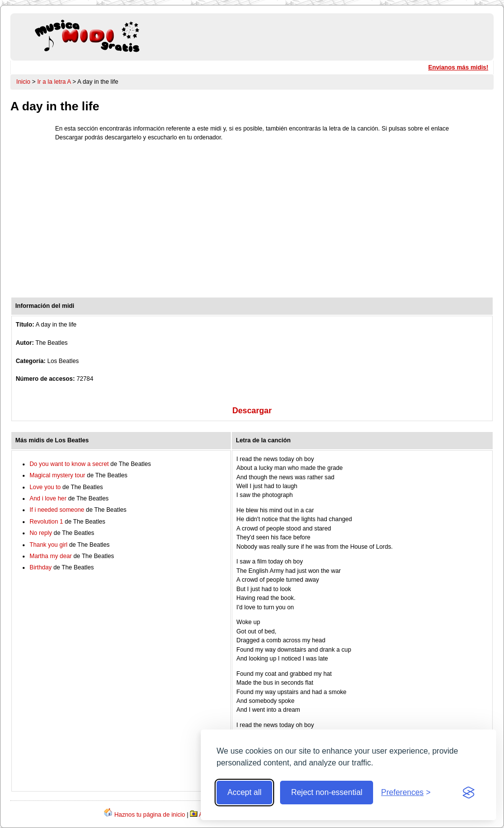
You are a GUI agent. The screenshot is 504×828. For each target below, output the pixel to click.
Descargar (252, 410)
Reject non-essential (327, 792)
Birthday (41, 567)
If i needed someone (57, 510)
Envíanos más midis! (458, 67)
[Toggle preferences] (406, 793)
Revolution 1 (46, 522)
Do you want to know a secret (69, 464)
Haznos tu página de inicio (150, 815)
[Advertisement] (252, 222)
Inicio (23, 82)
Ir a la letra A (54, 82)
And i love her (48, 498)
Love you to (45, 487)
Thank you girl (48, 545)
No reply (41, 533)
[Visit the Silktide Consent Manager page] (469, 793)
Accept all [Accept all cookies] (244, 792)
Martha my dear (51, 556)
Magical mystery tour (57, 475)
